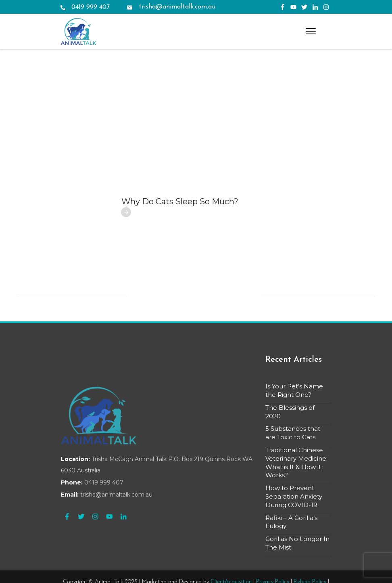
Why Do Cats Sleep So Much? (180, 164)
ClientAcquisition (231, 544)
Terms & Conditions (196, 551)
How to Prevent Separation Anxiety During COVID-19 (294, 458)
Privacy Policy (273, 544)
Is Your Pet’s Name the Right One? (294, 352)
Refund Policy (310, 544)
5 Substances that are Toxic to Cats (293, 395)
